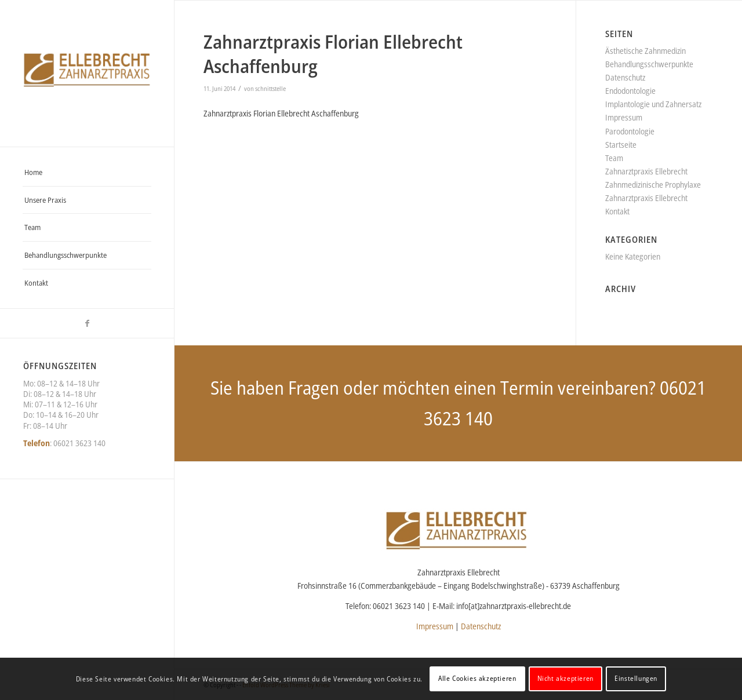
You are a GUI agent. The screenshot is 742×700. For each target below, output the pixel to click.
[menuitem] (87, 173)
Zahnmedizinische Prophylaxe (653, 185)
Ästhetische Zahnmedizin (645, 51)
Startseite (621, 145)
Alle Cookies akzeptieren (477, 678)
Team (614, 158)
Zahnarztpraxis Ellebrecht (646, 171)
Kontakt (617, 211)
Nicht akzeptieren (565, 678)
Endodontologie (630, 91)
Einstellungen (636, 678)
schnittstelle (270, 88)
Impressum (624, 117)
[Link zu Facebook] (87, 323)
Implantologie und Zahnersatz (653, 104)
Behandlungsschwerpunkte (649, 64)
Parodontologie (630, 131)
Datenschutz (625, 77)
